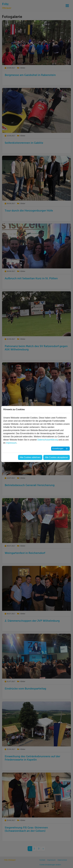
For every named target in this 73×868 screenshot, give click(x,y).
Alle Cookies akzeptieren (57, 457)
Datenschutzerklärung (48, 440)
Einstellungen (58, 449)
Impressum (11, 443)
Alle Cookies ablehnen (30, 457)
